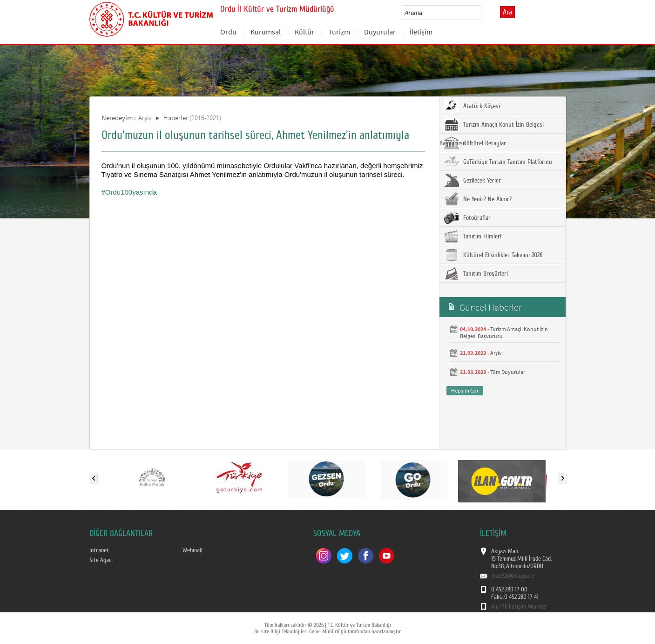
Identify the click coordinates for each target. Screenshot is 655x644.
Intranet (99, 550)
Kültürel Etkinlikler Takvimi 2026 (493, 255)
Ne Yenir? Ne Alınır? (478, 199)
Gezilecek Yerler (473, 180)
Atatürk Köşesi (472, 106)
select (484, 13)
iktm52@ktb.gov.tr (513, 576)
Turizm (339, 32)
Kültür (304, 32)
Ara (507, 12)
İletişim (421, 32)
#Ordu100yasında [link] (129, 192)
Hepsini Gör (465, 390)
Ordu (228, 32)
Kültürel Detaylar (475, 143)
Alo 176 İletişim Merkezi (519, 607)
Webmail (192, 550)
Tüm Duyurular (508, 372)
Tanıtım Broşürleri (476, 273)
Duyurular (380, 32)
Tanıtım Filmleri (473, 236)
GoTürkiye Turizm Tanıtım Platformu (498, 162)
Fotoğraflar (467, 217)
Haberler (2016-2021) (192, 118)
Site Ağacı (101, 560)
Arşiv (145, 118)
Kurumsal (266, 32)
